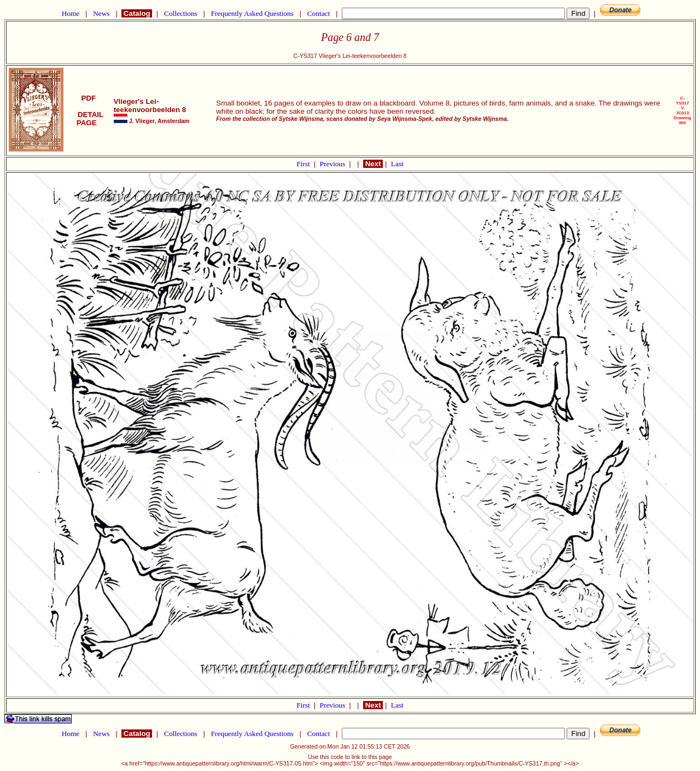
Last (397, 164)
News (101, 13)
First (304, 164)
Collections (181, 13)
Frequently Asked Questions (252, 13)
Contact (318, 13)
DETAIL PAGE (89, 119)
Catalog (137, 13)
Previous (334, 164)
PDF (89, 98)
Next (373, 164)
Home (70, 13)
